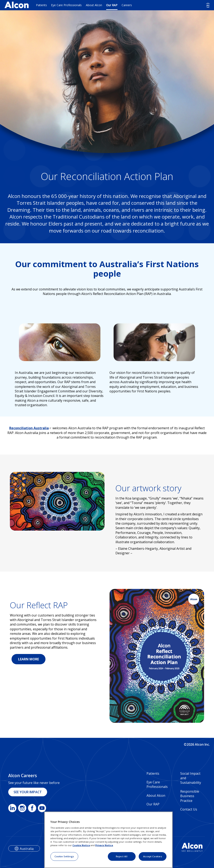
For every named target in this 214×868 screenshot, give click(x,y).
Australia (27, 849)
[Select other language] (208, 5)
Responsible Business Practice (190, 796)
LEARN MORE (28, 659)
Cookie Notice (81, 845)
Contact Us (189, 809)
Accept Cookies (153, 856)
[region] (108, 840)
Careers (127, 5)
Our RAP (112, 5)
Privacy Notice (104, 845)
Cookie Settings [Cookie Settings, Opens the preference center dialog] (64, 856)
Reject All (122, 856)
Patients (41, 5)
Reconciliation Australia (30, 428)
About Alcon (94, 5)
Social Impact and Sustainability (191, 778)
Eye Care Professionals (66, 5)
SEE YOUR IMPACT (28, 792)
